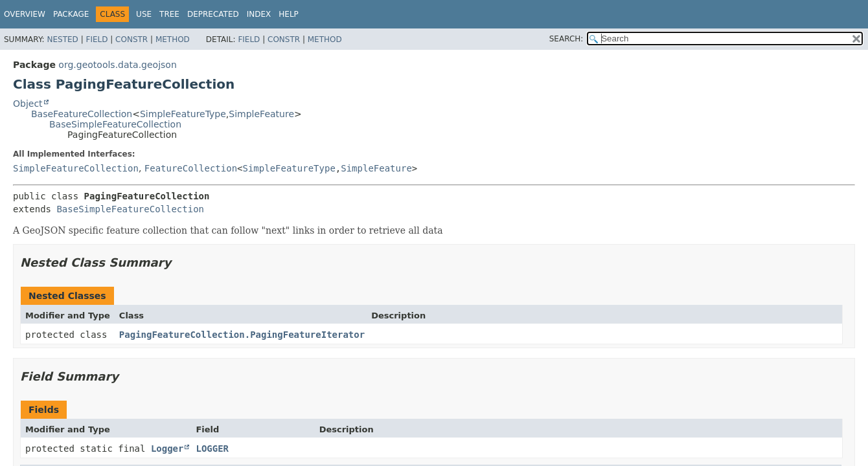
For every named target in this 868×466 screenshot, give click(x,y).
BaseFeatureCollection (82, 114)
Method (173, 39)
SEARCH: (566, 39)
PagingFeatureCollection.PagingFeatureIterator (242, 335)
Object (28, 104)
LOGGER (212, 449)
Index (259, 14)
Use (144, 14)
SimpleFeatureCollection (76, 168)
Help (289, 14)
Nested (62, 39)
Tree (169, 14)
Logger (167, 449)
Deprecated (213, 14)
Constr (131, 39)
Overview (25, 14)
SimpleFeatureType (183, 114)
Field (97, 39)
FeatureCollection (191, 168)
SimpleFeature (261, 114)
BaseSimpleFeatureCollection (115, 124)
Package (71, 14)
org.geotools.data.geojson (117, 65)
